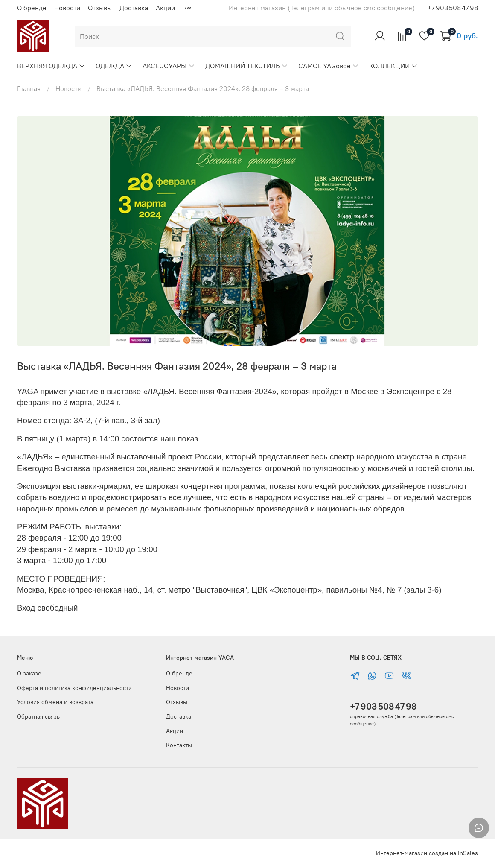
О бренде (32, 8)
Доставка (134, 8)
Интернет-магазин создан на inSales (427, 853)
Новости (67, 8)
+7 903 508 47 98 (383, 706)
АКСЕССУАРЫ (169, 66)
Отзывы (100, 8)
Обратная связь (38, 716)
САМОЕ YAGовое (329, 66)
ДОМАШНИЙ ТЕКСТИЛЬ (247, 66)
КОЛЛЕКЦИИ (393, 66)
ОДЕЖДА (114, 66)
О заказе (29, 673)
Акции (165, 8)
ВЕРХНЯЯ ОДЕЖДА (51, 66)
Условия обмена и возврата (55, 702)
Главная (29, 88)
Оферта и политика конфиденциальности (74, 688)
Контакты (179, 745)
